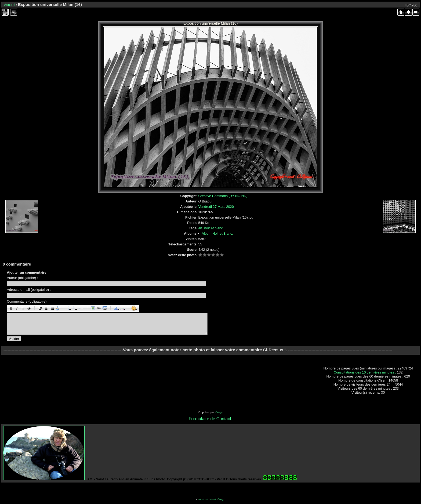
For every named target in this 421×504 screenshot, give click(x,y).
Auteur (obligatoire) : (22, 278)
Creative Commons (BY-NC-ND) (223, 196)
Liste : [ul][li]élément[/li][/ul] (70, 308)
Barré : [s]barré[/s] (29, 308)
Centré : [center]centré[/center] (46, 308)
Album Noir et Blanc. (217, 233)
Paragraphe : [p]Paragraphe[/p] (40, 308)
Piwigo (219, 412)
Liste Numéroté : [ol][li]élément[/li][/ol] (75, 308)
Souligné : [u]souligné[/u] (23, 308)
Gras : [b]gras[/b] (11, 308)
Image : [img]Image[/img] (93, 308)
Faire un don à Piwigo (211, 499)
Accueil (10, 5)
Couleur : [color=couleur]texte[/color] (122, 308)
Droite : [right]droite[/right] (52, 308)
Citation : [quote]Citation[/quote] (58, 308)
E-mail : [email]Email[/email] (105, 308)
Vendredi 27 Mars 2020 (216, 207)
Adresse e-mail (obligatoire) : (29, 290)
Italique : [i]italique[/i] (17, 308)
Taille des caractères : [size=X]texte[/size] (116, 308)
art (200, 228)
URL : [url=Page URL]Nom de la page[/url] (99, 308)
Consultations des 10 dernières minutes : (365, 372)
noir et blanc (214, 228)
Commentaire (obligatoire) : (28, 301)
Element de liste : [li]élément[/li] (81, 308)
